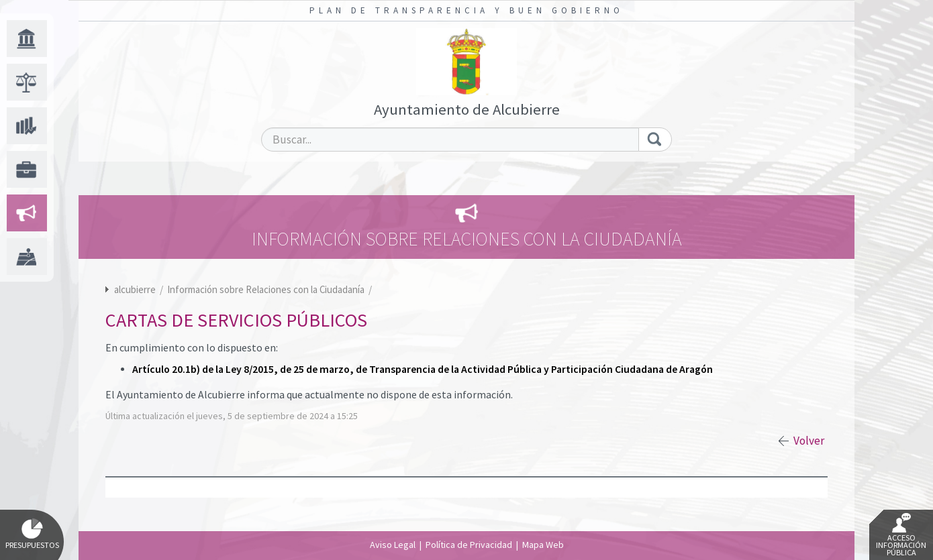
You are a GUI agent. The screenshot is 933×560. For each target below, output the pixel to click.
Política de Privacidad (469, 545)
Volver (809, 441)
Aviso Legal (393, 545)
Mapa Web (543, 545)
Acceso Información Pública (901, 535)
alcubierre (135, 289)
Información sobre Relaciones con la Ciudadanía (267, 289)
